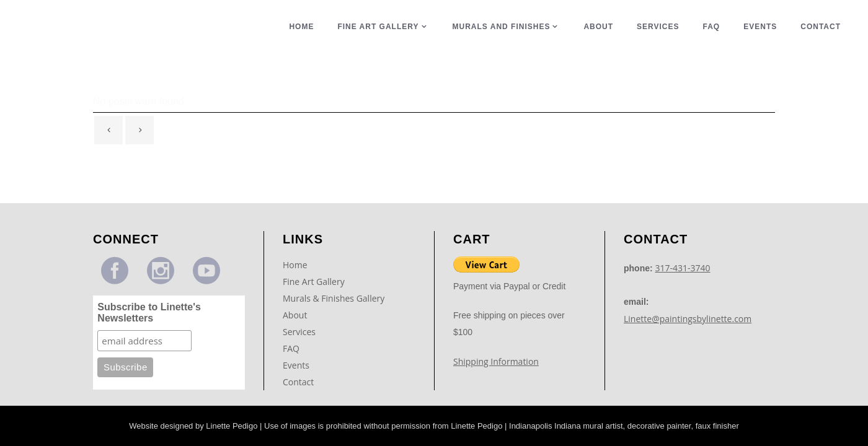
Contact (298, 372)
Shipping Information (496, 352)
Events (296, 355)
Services (299, 322)
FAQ (291, 339)
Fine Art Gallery (314, 272)
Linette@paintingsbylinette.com (688, 309)
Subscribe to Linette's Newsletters (149, 303)
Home (295, 255)
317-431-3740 (683, 258)
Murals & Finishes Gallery (334, 288)
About (295, 305)
